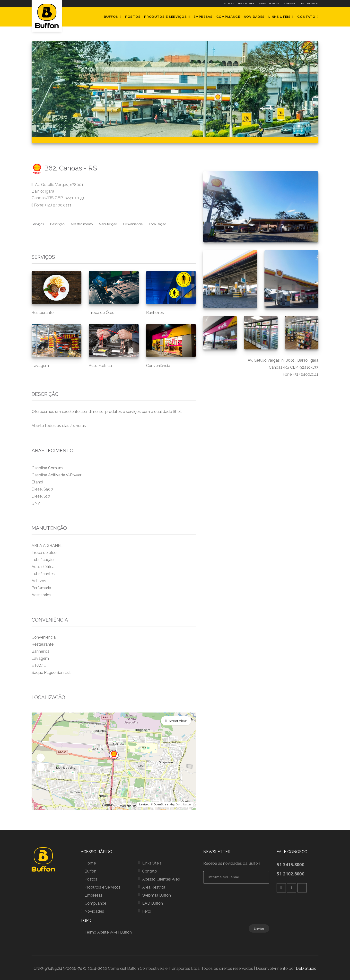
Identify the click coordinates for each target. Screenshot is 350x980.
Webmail (290, 4)
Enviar (259, 927)
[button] (41, 756)
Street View (178, 719)
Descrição (56, 223)
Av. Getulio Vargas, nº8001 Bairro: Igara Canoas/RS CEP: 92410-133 (58, 191)
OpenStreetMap (164, 803)
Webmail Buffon (157, 894)
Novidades (254, 17)
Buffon (111, 17)
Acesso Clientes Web (239, 4)
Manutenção (103, 223)
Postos (133, 17)
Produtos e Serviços (165, 17)
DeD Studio (306, 967)
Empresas (203, 17)
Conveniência (126, 223)
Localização (149, 223)
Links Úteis (280, 17)
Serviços (38, 223)
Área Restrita (269, 4)
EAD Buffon (310, 4)
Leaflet (144, 803)
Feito (147, 910)
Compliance (228, 17)
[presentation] (249, 903)
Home (90, 862)
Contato (306, 17)
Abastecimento (78, 223)
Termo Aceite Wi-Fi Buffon (108, 931)
